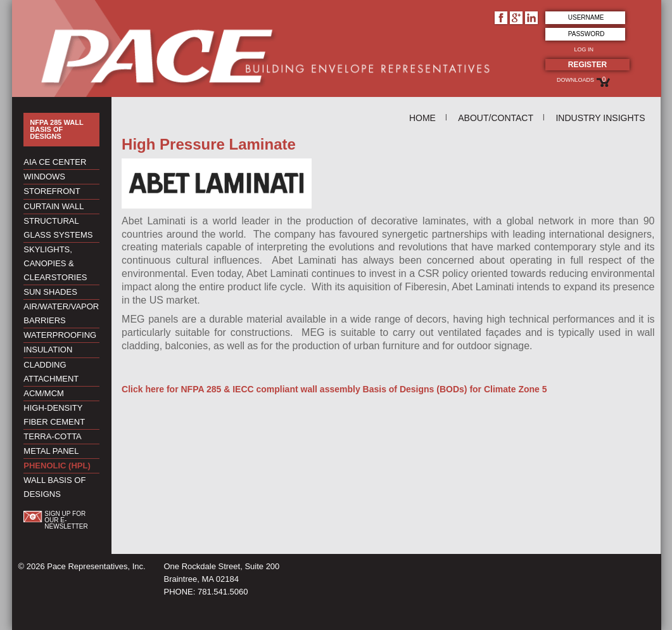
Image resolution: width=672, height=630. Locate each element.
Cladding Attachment (51, 372)
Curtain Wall (54, 206)
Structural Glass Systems (58, 228)
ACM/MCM (44, 393)
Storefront (52, 191)
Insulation (48, 350)
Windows (44, 177)
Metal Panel (51, 451)
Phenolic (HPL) (57, 466)
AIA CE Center (55, 162)
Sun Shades (50, 292)
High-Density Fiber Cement (54, 415)
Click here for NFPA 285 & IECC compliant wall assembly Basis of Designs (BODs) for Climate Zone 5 (334, 389)
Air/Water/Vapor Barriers (61, 313)
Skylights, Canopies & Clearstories (55, 263)
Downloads (575, 80)
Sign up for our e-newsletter (66, 520)
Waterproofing (60, 335)
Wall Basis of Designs (54, 487)
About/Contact (496, 118)
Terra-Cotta (52, 436)
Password (586, 34)
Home (422, 118)
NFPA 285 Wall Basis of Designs (56, 130)
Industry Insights (600, 118)
